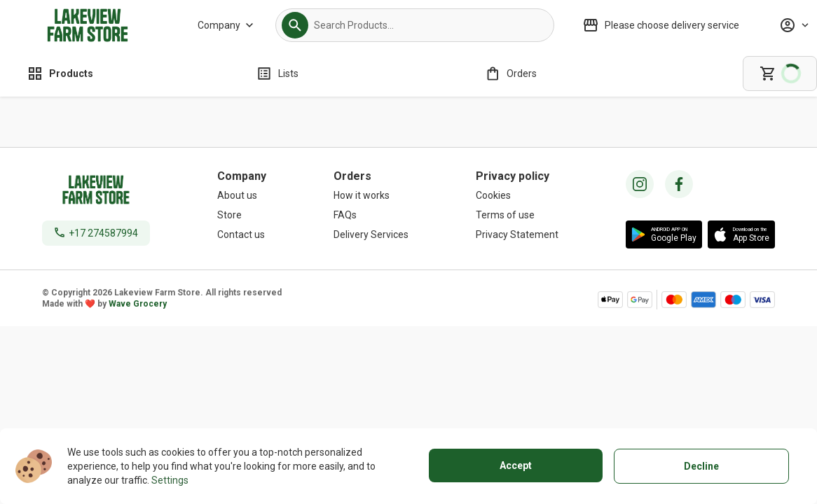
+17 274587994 (103, 233)
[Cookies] (517, 195)
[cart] (780, 73)
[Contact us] (242, 234)
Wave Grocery (138, 304)
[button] (295, 25)
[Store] (242, 215)
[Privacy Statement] (517, 234)
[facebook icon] (679, 184)
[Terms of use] (517, 215)
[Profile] (794, 25)
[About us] (242, 195)
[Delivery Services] (371, 234)
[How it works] (371, 195)
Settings (170, 480)
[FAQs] (371, 215)
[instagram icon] (640, 184)
